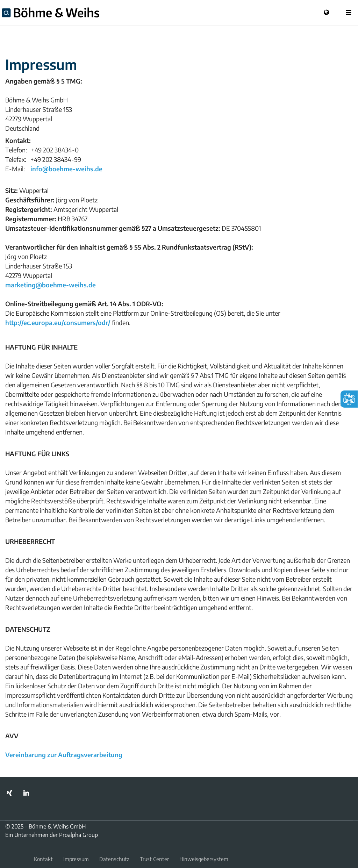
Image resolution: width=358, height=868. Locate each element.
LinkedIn (26, 793)
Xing (9, 793)
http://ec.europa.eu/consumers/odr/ (58, 322)
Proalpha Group (78, 835)
